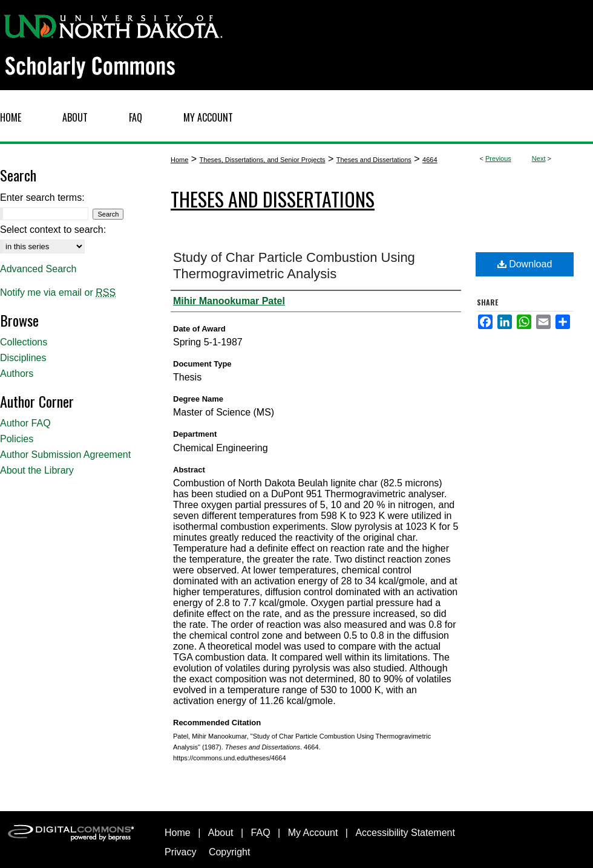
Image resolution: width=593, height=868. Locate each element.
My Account (313, 833)
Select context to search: (53, 230)
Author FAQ (25, 423)
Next (539, 158)
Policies (17, 439)
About (221, 833)
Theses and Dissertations (374, 160)
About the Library (37, 470)
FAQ (261, 833)
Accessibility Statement (405, 833)
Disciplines (23, 358)
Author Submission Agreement (65, 455)
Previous (498, 158)
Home (179, 160)
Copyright (229, 852)
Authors (17, 374)
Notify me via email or (58, 293)
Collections (24, 342)
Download (525, 264)
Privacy (180, 852)
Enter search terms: (42, 197)
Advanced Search (38, 269)
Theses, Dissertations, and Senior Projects (263, 160)
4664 (430, 160)
